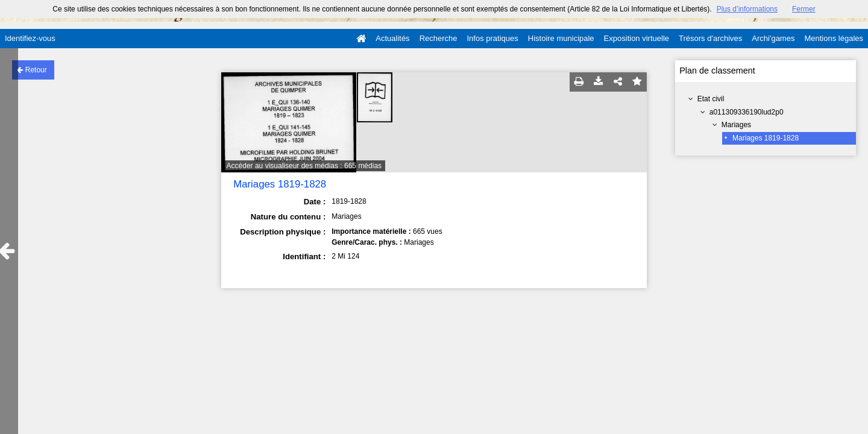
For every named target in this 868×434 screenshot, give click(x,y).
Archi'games (773, 38)
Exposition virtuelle (637, 38)
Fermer (804, 9)
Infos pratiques (493, 38)
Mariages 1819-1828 (766, 138)
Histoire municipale (561, 38)
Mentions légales (834, 38)
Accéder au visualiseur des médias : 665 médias (304, 166)
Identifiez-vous (30, 38)
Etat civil (711, 99)
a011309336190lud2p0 (747, 112)
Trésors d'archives (710, 38)
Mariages (736, 125)
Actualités (392, 38)
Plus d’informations (747, 9)
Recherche (439, 38)
